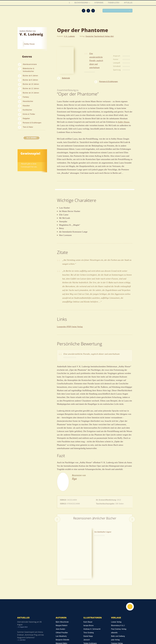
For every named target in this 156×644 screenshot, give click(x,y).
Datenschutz (23, 631)
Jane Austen (60, 590)
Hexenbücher (28, 101)
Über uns (110, 634)
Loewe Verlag (116, 583)
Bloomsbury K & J (118, 587)
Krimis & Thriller (29, 114)
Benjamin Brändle (62, 601)
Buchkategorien (82, 3)
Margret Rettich (62, 587)
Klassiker (26, 106)
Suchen (130, 11)
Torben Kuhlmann (90, 604)
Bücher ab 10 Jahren (31, 84)
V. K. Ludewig (69, 36)
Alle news (24, 617)
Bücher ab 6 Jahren (30, 76)
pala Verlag (115, 601)
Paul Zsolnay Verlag (119, 590)
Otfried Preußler (62, 594)
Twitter (93, 11)
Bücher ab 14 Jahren (31, 93)
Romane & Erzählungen (32, 123)
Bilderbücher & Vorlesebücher (28, 70)
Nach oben (130, 568)
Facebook (88, 11)
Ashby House (124, 122)
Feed (84, 11)
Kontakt (100, 634)
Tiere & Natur (28, 127)
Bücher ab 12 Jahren (31, 88)
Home (70, 3)
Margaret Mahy (61, 604)
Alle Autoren (64, 610)
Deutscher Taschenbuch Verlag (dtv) (100, 36)
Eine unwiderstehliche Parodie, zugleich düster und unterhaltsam (96, 61)
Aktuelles (128, 3)
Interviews (99, 3)
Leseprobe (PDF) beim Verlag (70, 327)
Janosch (87, 601)
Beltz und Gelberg (118, 597)
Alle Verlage (119, 610)
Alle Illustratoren (94, 610)
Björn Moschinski (62, 583)
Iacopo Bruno (89, 587)
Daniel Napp (88, 597)
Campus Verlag (117, 604)
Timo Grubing (89, 594)
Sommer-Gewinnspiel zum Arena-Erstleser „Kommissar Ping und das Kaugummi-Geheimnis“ (30, 596)
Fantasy (26, 97)
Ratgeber (26, 118)
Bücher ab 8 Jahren (30, 80)
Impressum (22, 634)
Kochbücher (27, 110)
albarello (114, 594)
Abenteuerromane (30, 64)
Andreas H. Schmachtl (92, 590)
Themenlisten (114, 3)
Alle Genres (31, 138)
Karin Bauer (88, 583)
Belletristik (66, 78)
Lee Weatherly (61, 597)
